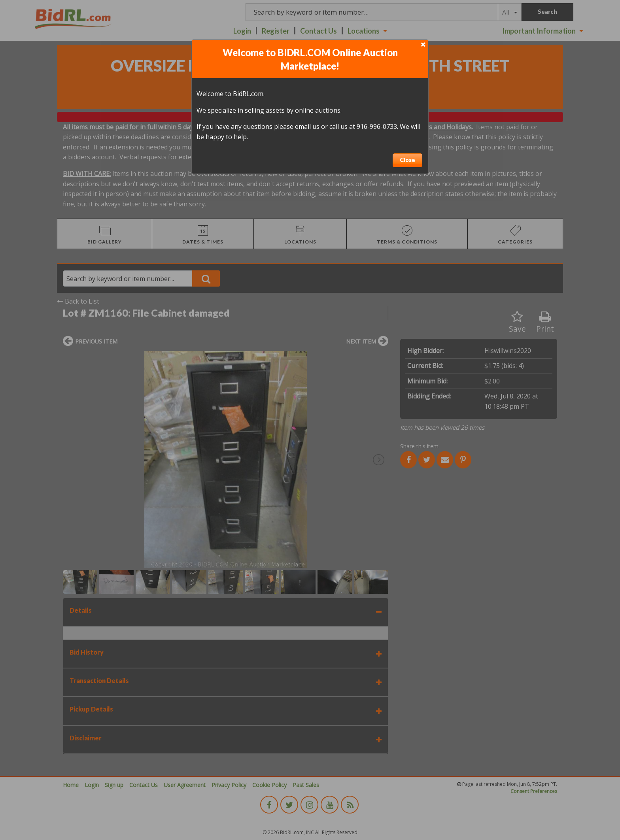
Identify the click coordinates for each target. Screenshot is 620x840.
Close (407, 160)
